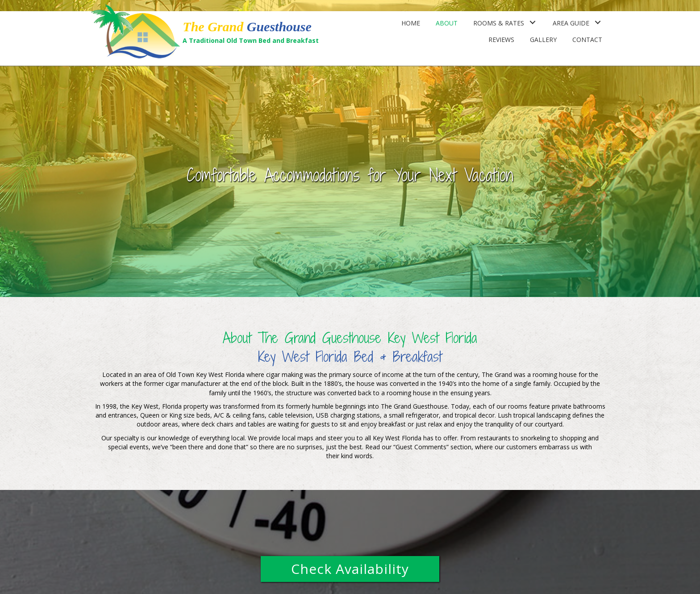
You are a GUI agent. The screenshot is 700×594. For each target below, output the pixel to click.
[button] (350, 569)
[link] (411, 22)
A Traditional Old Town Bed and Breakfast (251, 40)
